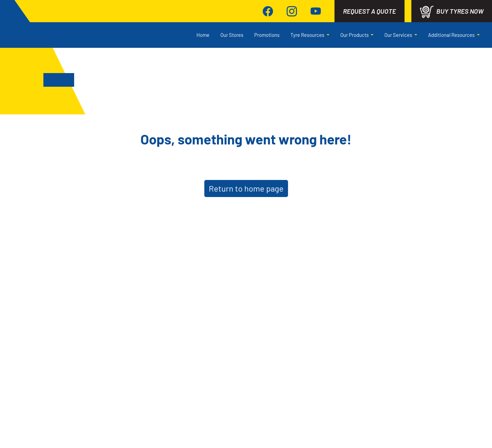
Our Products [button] (355, 35)
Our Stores (232, 35)
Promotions (267, 35)
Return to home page (246, 188)
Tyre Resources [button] (308, 35)
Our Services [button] (399, 35)
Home (203, 35)
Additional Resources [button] (452, 35)
